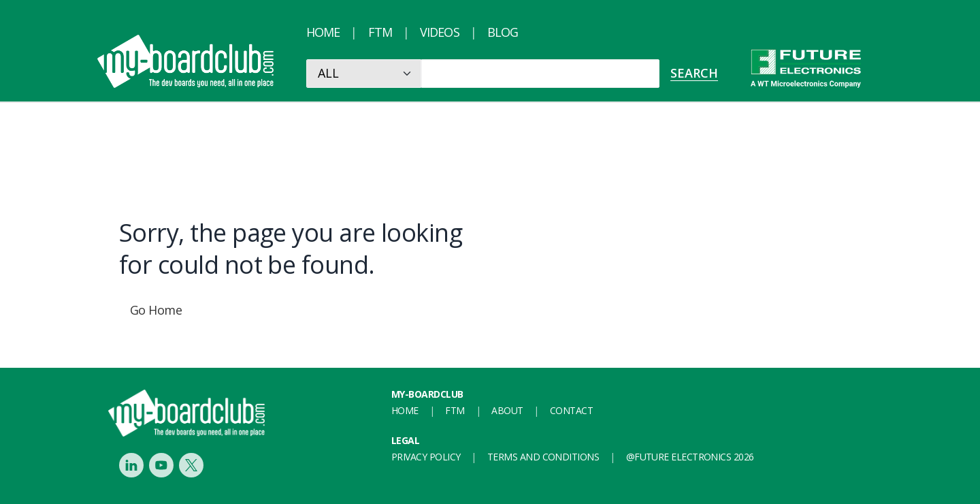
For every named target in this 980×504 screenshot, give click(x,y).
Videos (440, 32)
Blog (503, 32)
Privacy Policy (426, 457)
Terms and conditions (543, 457)
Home (323, 32)
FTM (380, 32)
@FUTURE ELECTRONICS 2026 (690, 457)
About (507, 410)
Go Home (156, 310)
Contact (571, 410)
